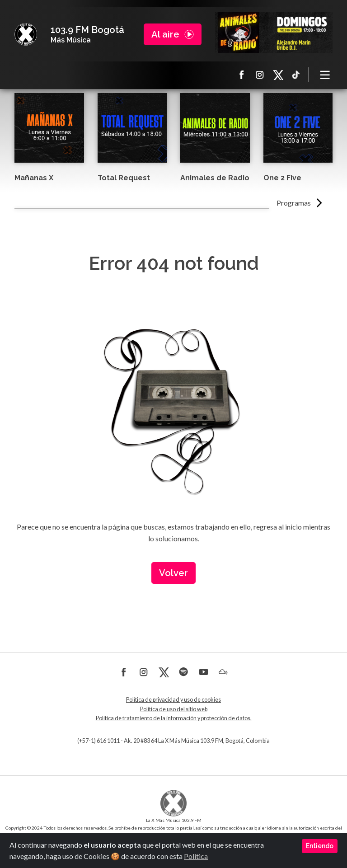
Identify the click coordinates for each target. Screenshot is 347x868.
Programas (294, 203)
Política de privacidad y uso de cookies (173, 700)
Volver (173, 573)
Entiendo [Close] (320, 846)
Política (196, 856)
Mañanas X (34, 178)
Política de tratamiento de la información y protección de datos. (174, 718)
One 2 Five (282, 178)
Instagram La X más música (260, 75)
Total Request (124, 178)
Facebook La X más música (242, 75)
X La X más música (278, 75)
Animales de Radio (215, 178)
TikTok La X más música (296, 75)
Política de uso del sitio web (174, 709)
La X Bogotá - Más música (26, 34)
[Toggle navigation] (325, 75)
